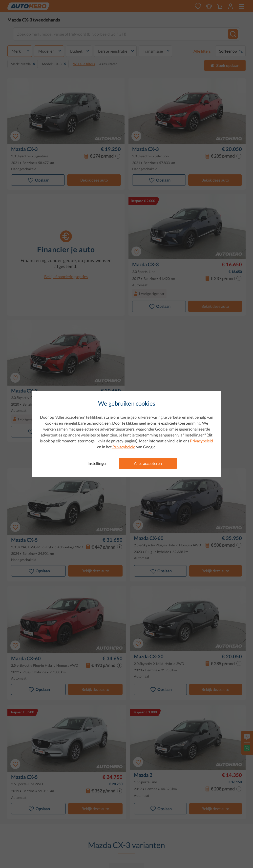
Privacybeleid (201, 441)
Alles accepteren (148, 463)
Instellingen (97, 463)
